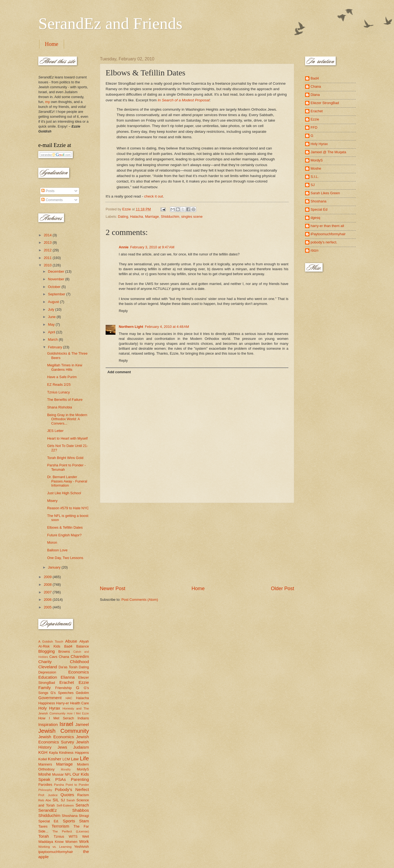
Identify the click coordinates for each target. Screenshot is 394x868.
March (53, 339)
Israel (66, 724)
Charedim (80, 656)
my (47, 102)
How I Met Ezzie (78, 713)
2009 (48, 577)
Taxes (43, 826)
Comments (52, 200)
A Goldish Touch (51, 642)
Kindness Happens (74, 753)
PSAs (61, 779)
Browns (64, 651)
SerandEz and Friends (110, 23)
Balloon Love (57, 550)
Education (48, 677)
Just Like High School (64, 493)
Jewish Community (64, 731)
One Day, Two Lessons (65, 558)
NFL (68, 774)
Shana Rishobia (60, 407)
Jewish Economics (56, 737)
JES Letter (55, 431)
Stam (84, 821)
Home (52, 44)
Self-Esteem (65, 805)
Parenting (80, 779)
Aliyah (84, 641)
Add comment (119, 372)
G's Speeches (62, 693)
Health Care (79, 703)
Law (75, 759)
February (55, 347)
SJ (63, 800)
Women (71, 842)
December (57, 271)
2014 (48, 235)
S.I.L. (315, 177)
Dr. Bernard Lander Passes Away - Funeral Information (67, 481)
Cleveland (48, 667)
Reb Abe (45, 800)
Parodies (45, 785)
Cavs (53, 657)
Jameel (82, 724)
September (57, 294)
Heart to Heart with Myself (67, 438)
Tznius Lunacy (58, 392)
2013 (48, 242)
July (51, 309)
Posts (48, 191)
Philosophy (45, 790)
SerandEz (48, 810)
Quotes (67, 795)
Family (44, 688)
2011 (48, 258)
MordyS (83, 769)
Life (84, 758)
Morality (66, 770)
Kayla (53, 753)
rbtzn (315, 250)
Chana (64, 657)
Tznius (59, 836)
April (52, 332)
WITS (73, 836)
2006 (48, 600)
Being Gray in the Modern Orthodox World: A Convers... (67, 419)
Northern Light (131, 327)
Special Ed (319, 209)
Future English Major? (64, 535)
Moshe (45, 774)
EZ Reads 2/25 (59, 385)
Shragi (84, 816)
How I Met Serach (56, 718)
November (57, 279)
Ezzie (84, 682)
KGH (43, 752)
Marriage (152, 217)
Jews (62, 747)
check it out (153, 196)
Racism (83, 795)
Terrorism (60, 826)
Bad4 (68, 646)
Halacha (136, 217)
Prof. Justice (48, 795)
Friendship (63, 688)
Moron (52, 542)
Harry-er (63, 703)
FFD (314, 127)
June (52, 317)
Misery (52, 501)
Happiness (47, 703)
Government (50, 698)
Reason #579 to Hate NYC (68, 508)
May (52, 324)
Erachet (67, 682)
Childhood (79, 662)
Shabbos (81, 810)
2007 (48, 592)
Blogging (47, 651)
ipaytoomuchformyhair (56, 852)
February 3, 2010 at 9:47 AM (152, 247)
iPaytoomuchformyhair (328, 234)
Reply (123, 311)
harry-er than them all (327, 226)
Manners (45, 764)
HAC (69, 698)
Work (84, 841)
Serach (82, 805)
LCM (66, 759)
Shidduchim (170, 217)
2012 (48, 250)
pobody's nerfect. (324, 242)
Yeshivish (82, 847)
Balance (82, 646)
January (55, 567)
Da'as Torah (68, 667)
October (55, 287)
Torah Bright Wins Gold (65, 458)
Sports (69, 821)
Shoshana (70, 816)
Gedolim (82, 693)
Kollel (43, 759)
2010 (48, 265)
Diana (315, 95)
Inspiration (48, 724)
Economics (79, 672)
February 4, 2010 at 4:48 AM (167, 327)
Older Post (283, 589)
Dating (123, 217)
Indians (83, 718)
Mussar (58, 774)
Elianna (68, 677)
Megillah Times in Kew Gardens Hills (65, 367)
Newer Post (113, 589)
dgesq (315, 218)
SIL (56, 800)
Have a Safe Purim (62, 377)
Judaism (81, 747)
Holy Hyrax (49, 708)
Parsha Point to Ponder (71, 785)
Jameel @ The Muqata (328, 152)
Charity (45, 662)
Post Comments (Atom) (140, 600)
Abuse (71, 641)
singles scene (192, 217)
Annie (124, 247)
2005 (48, 607)
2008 (48, 585)
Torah (44, 836)
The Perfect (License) (71, 831)
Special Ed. (49, 821)
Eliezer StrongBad (325, 103)
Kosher (55, 759)
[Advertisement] (197, 544)
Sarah (71, 800)
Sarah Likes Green (325, 193)
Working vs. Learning (55, 847)
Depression (47, 672)
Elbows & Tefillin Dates (65, 527)
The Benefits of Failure (65, 400)
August (54, 302)
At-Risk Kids (49, 646)
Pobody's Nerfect (72, 789)
